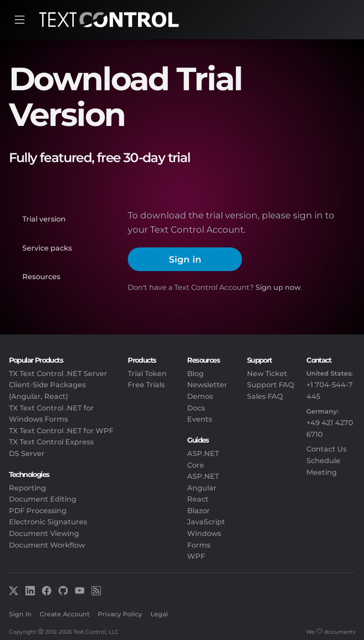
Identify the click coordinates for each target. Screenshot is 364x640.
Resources (41, 277)
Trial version (44, 219)
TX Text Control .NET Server (58, 374)
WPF (196, 556)
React (198, 499)
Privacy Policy (120, 614)
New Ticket (267, 374)
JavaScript (206, 522)
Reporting (27, 488)
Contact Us (326, 449)
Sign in (185, 259)
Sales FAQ (265, 396)
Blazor (199, 511)
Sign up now (278, 287)
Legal (159, 614)
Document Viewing (44, 533)
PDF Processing (38, 511)
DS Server (27, 454)
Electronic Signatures (48, 522)
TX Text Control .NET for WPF (61, 431)
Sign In (20, 614)
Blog (195, 374)
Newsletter (207, 385)
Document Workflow (47, 545)
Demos (200, 396)
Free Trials (146, 385)
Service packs (47, 248)
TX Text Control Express (51, 442)
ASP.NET (203, 476)
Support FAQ (270, 385)
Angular (202, 488)
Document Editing (43, 499)
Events (200, 419)
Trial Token (147, 374)
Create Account (65, 614)
